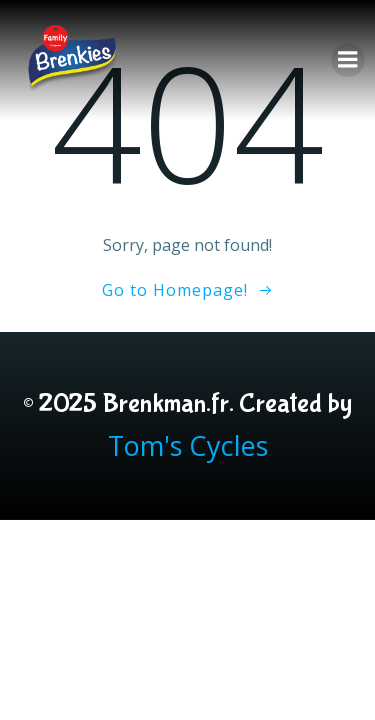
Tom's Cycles (188, 445)
